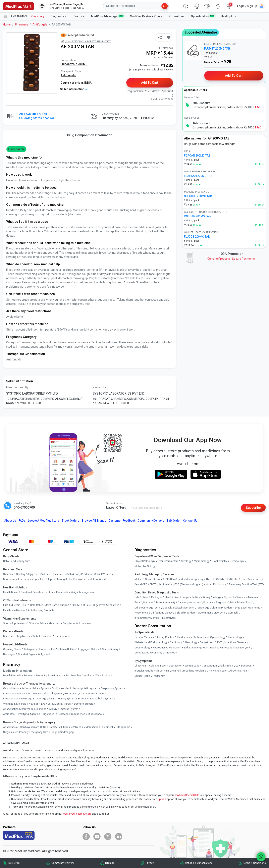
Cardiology (176, 642)
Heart (168, 597)
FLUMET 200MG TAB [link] (217, 49)
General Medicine (145, 637)
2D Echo (234, 579)
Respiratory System (112, 688)
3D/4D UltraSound (173, 579)
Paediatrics (183, 637)
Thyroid (228, 597)
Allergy (217, 597)
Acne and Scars (218, 671)
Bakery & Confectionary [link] (105, 649)
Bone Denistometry (252, 579)
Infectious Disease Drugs (18, 699)
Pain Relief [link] (21, 605)
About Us (10, 521)
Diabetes (148, 602)
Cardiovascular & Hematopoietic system (75, 688)
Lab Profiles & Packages (148, 597)
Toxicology (203, 608)
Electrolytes (169, 618)
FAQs (22, 521)
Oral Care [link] (46, 574)
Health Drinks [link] (11, 592)
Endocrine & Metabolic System (95, 699)
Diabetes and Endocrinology (151, 642)
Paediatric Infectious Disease (227, 648)
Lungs (185, 597)
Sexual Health (142, 676)
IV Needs (78, 727)
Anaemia (253, 597)
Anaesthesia (10, 727)
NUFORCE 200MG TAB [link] (198, 196)
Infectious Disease (163, 613)
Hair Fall (176, 671)
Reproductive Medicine (166, 648)
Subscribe (253, 508)
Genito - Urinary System (62, 699)
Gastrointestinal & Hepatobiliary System (26, 688)
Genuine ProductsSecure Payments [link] (231, 259)
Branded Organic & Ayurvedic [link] (35, 654)
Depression (176, 666)
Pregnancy (222, 602)
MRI (137, 579)
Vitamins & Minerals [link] (41, 623)
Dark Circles (226, 666)
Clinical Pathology (145, 561)
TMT (208, 579)
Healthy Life (228, 16)
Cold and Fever (158, 666)
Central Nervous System (17, 693)
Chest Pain (141, 666)
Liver (177, 597)
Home (7, 24)
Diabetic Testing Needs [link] (17, 636)
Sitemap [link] (110, 863)
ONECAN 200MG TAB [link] (197, 216)
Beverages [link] (9, 654)
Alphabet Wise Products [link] (98, 675)
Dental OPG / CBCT (145, 584)
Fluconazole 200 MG (74, 64)
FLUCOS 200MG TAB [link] (197, 237)
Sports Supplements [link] (15, 623)
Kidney (206, 597)
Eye (43, 704)
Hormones (71, 693)
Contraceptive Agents (92, 693)
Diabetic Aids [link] (63, 636)
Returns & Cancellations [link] (199, 863)
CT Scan (146, 579)
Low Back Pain (244, 666)
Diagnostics (59, 16)
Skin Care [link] (8, 574)
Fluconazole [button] (16, 149)
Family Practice (166, 637)
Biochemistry (220, 561)
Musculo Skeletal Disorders (178, 608)
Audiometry (165, 584)
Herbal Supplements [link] (67, 623)
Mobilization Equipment (99, 727)
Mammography (194, 579)
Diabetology (235, 637)
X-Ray (157, 579)
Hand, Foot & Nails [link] (97, 579)
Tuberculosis (244, 602)
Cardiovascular (29, 727)
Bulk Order (174, 521)
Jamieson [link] (87, 623)
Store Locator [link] (55, 675)
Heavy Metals (142, 613)
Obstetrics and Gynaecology (209, 637)
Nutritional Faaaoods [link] (56, 592)
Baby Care (24, 561)
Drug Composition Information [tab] (90, 135)
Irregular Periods (144, 671)
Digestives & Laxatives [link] (106, 605)
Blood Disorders (186, 613)
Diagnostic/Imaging (62, 732)
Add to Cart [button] (150, 83)
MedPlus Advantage (107, 16)
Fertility (196, 597)
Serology (186, 561)
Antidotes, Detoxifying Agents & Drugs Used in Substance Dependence (44, 714)
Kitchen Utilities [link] (67, 649)
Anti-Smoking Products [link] (41, 610)
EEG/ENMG (220, 579)
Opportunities (203, 16)
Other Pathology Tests (147, 608)
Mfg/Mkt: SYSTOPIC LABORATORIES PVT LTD (86, 41)
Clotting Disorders (222, 608)
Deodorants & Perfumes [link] (17, 579)
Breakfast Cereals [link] (31, 592)
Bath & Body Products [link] (79, 574)
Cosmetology (142, 648)
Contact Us (190, 521)
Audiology (171, 653)
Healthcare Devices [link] (14, 610)
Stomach (233, 613)
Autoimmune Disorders (211, 613)
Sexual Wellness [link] (104, 574)
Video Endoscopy (216, 584)
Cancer (182, 602)
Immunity (170, 602)
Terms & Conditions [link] (254, 863)
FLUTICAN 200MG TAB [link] (198, 176)
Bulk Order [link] (14, 863)
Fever (138, 602)
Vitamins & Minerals (15, 704)
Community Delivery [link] (63, 863)
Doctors (79, 16)
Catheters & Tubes (59, 727)
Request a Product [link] (34, 675)
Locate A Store (44, 521)
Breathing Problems (195, 671)
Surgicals (9, 732)
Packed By (99, 387)
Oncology (40, 699)
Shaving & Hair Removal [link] (69, 579)
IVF (248, 648)
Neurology (191, 642)
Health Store (15, 16)
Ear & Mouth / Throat (60, 704)
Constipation (209, 666)
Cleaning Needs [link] (12, 649)
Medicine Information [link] (17, 671)
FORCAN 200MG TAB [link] (197, 156)
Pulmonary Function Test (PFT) (246, 584)
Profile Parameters (168, 561)
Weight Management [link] (83, 592)
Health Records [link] (12, 675)
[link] (18, 6)
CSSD (43, 727)
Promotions (177, 16)
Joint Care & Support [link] (57, 605)
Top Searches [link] (74, 675)
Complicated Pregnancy (148, 653)
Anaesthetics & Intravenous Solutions (25, 709)
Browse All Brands (94, 521)
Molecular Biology (145, 566)
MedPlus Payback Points (146, 16)
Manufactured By (17, 387)
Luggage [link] (84, 649)
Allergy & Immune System (64, 709)
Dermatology (207, 642)
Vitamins (240, 597)
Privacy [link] (150, 863)
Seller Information (74, 89)
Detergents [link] (30, 649)
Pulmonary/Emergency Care (32, 732)
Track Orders (71, 521)
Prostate (208, 602)
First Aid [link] (8, 605)
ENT (220, 642)
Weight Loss (192, 666)
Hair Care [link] (59, 574)
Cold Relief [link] (36, 605)
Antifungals (40, 24)
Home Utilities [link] (47, 649)
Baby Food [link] (10, 561)
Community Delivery (151, 521)
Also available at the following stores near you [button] (37, 116)
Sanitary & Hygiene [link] (27, 574)
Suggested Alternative (201, 32)
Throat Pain (162, 671)
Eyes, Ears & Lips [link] (43, 579)
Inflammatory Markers (147, 618)
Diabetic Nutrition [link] (42, 636)
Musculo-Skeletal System (47, 693)
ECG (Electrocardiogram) (189, 584)
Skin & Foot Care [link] (81, 605)
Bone (159, 602)
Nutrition (34, 704)
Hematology (237, 561)
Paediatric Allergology (195, 648)
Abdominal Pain (238, 671)
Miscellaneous (96, 714)
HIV (232, 602)
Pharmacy (37, 16)
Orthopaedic (123, 727)
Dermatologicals (84, 704)
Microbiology (202, 561)
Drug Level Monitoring (248, 608)
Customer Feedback (122, 521)
